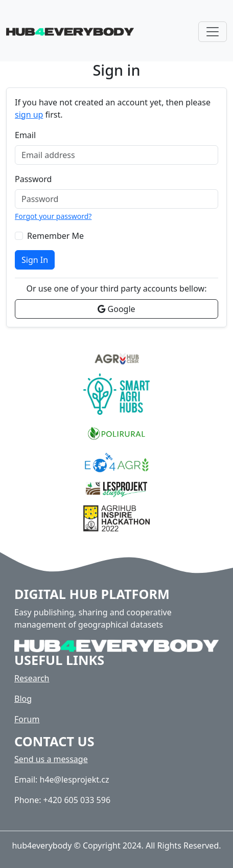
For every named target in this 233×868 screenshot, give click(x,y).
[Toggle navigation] (213, 32)
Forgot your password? (53, 216)
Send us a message (51, 759)
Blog (23, 699)
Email (25, 135)
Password (33, 179)
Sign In (35, 260)
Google (116, 309)
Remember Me (55, 236)
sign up (29, 115)
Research (32, 678)
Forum (27, 719)
